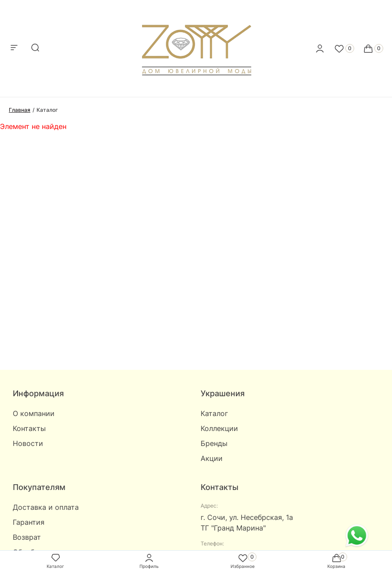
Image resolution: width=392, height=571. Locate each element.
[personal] (320, 48)
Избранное (243, 561)
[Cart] (373, 48)
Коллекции (219, 428)
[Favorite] (344, 48)
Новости (28, 443)
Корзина (336, 561)
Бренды (214, 443)
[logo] (196, 46)
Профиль (149, 561)
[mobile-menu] (14, 48)
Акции (212, 458)
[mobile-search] (35, 48)
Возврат (27, 537)
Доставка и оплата (46, 507)
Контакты (29, 428)
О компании (34, 413)
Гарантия (29, 522)
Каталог (214, 413)
